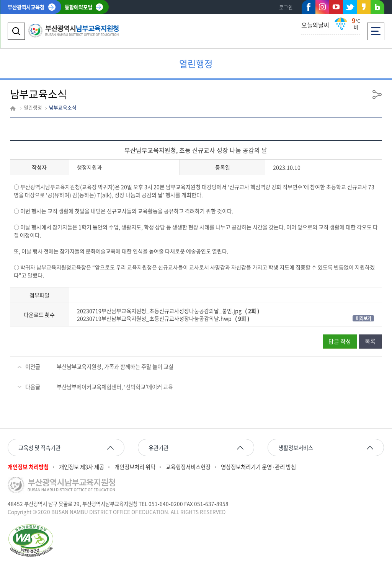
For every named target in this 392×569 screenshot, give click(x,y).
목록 (370, 341)
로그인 (286, 7)
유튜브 (336, 7)
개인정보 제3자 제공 (82, 467)
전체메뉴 (376, 29)
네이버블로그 (377, 8)
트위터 (350, 7)
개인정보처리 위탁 (135, 467)
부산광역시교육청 (26, 7)
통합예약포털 (78, 7)
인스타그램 (322, 7)
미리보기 (363, 318)
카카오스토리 (364, 8)
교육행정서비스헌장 (188, 467)
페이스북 (309, 8)
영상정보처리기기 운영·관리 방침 (258, 467)
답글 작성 (340, 341)
